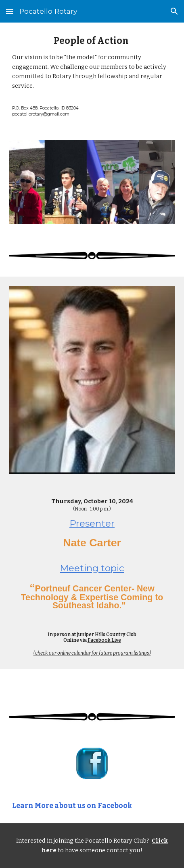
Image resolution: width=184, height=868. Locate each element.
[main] (92, 76)
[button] (10, 11)
